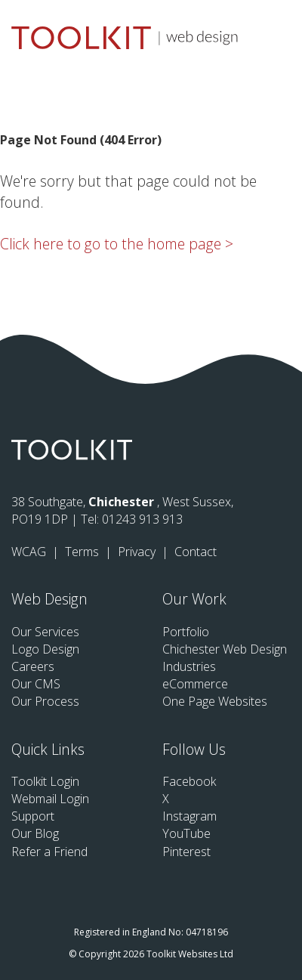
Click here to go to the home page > (117, 244)
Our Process (45, 701)
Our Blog (35, 833)
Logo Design (45, 649)
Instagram (190, 816)
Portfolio (186, 632)
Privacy (138, 552)
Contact (196, 552)
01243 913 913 (142, 519)
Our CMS (36, 684)
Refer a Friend (49, 852)
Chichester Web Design (225, 649)
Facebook (189, 781)
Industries (189, 666)
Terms (83, 552)
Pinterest (186, 852)
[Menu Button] (279, 35)
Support (33, 816)
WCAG (30, 552)
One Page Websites (215, 701)
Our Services (45, 632)
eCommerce (195, 684)
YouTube (186, 833)
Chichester (123, 502)
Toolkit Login (45, 781)
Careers (33, 666)
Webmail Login (50, 799)
